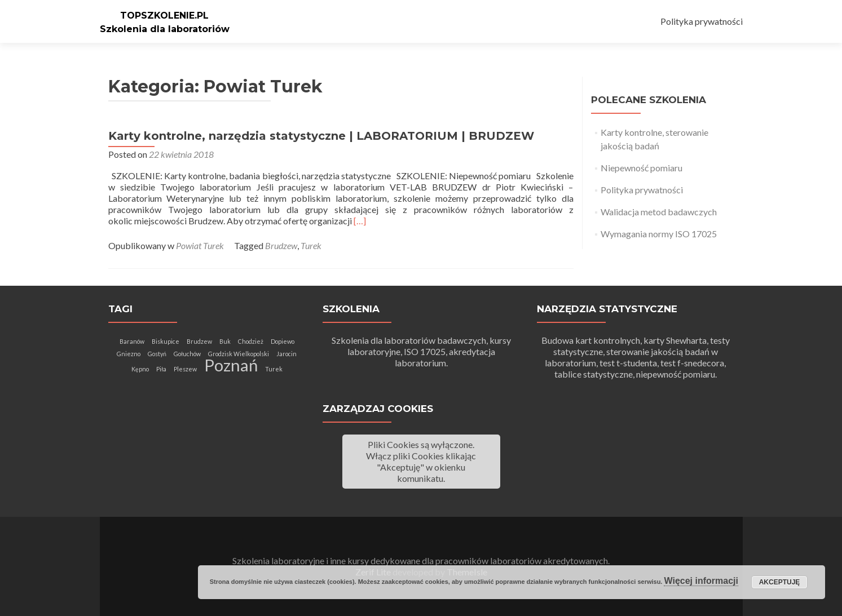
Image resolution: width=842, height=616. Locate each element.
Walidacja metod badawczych (659, 212)
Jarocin (286, 354)
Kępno (140, 369)
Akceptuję (780, 582)
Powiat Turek (200, 245)
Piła (161, 369)
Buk (225, 341)
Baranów (132, 341)
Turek (311, 245)
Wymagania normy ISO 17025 (659, 234)
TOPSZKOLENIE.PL (164, 15)
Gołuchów (187, 354)
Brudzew (281, 245)
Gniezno (129, 354)
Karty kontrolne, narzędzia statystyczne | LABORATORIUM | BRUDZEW (321, 136)
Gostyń (157, 354)
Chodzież (251, 341)
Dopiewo (283, 341)
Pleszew (185, 369)
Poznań (231, 365)
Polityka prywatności (702, 21)
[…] (360, 221)
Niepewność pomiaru (642, 168)
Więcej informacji (701, 581)
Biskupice (166, 341)
